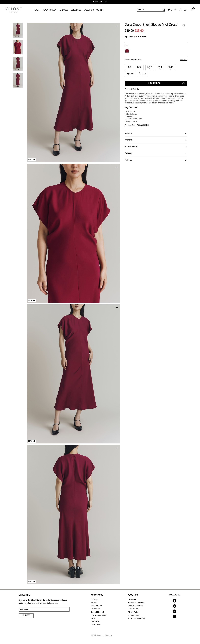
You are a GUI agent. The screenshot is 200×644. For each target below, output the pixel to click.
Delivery (94, 599)
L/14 (160, 67)
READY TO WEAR (50, 10)
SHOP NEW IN (100, 2)
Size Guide (184, 60)
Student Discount (97, 612)
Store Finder (96, 625)
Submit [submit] (26, 616)
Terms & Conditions (135, 606)
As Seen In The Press (136, 603)
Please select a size (133, 60)
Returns (94, 603)
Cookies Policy (134, 615)
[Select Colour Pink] (127, 51)
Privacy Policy (133, 612)
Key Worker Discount (99, 615)
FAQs (93, 619)
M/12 (150, 67)
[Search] (151, 10)
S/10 (139, 67)
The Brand (132, 599)
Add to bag (166, 83)
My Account (95, 609)
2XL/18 (130, 74)
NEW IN (37, 10)
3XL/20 (143, 74)
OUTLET (100, 10)
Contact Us (95, 622)
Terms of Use (133, 609)
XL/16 (171, 67)
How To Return (97, 606)
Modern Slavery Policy (136, 619)
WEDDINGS (89, 10)
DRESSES (64, 10)
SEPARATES (76, 10)
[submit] (164, 10)
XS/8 (129, 67)
